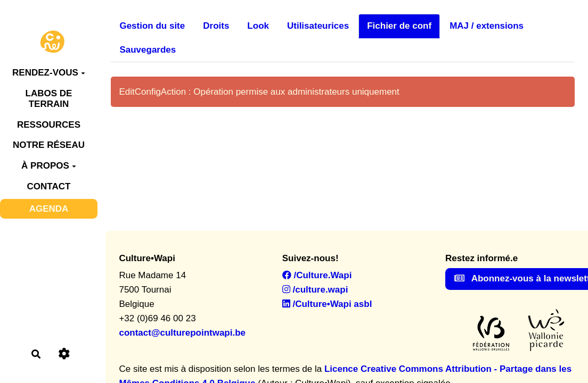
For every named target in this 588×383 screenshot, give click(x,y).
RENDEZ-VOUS (49, 73)
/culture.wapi (315, 290)
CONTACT (49, 186)
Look (258, 26)
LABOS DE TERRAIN (49, 99)
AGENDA (49, 209)
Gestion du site (152, 26)
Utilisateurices (318, 26)
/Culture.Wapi (317, 275)
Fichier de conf (399, 26)
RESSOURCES (49, 125)
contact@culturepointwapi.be (182, 333)
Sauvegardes (148, 50)
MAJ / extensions (487, 26)
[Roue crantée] (64, 354)
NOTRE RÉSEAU (49, 145)
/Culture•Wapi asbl (327, 304)
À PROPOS (49, 166)
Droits (216, 26)
